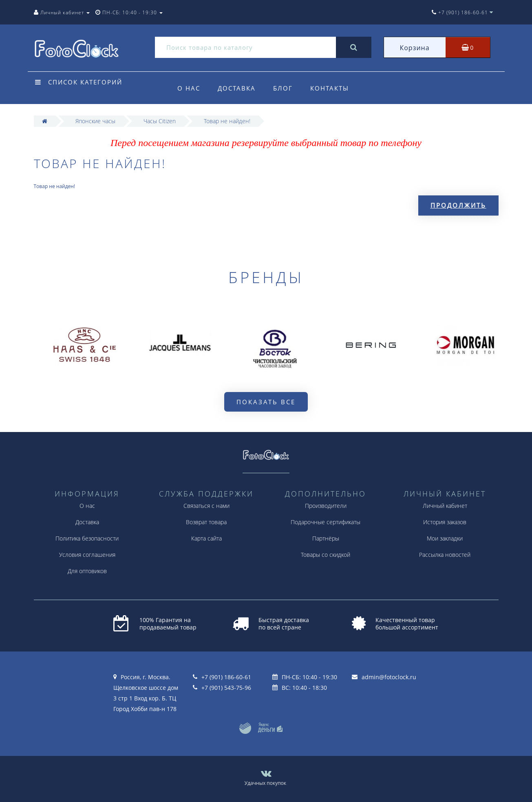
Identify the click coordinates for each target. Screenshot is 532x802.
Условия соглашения (87, 555)
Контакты (330, 88)
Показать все (266, 402)
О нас (189, 88)
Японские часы (95, 121)
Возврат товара (206, 522)
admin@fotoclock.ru (389, 677)
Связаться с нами (206, 506)
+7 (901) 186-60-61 (226, 677)
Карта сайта (206, 538)
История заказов (445, 522)
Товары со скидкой (326, 555)
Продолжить (458, 205)
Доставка (237, 88)
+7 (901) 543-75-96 (226, 688)
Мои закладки (445, 538)
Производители (326, 506)
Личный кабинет (445, 506)
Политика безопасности (87, 538)
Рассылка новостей (445, 555)
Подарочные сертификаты (326, 522)
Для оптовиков (87, 571)
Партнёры (326, 538)
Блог (283, 88)
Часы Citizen (160, 121)
